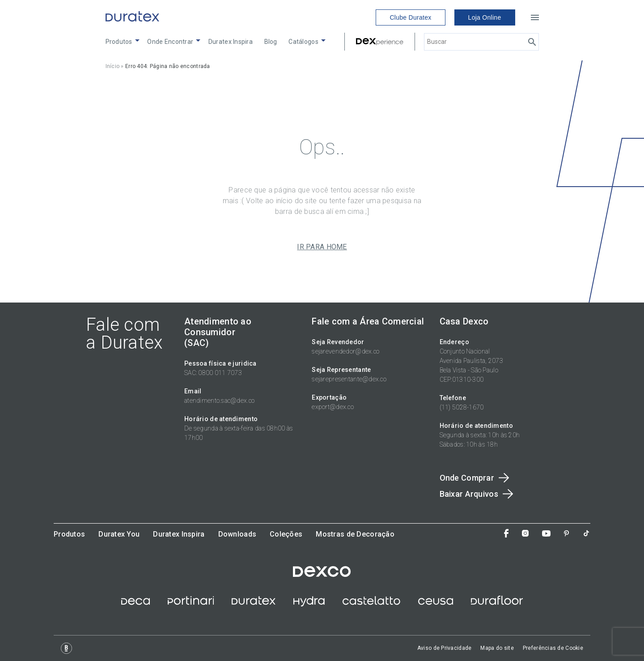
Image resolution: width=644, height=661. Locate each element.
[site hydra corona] (309, 604)
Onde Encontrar (170, 42)
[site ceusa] (436, 604)
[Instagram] (525, 534)
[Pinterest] (566, 534)
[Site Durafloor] (497, 604)
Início (113, 66)
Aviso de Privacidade (445, 648)
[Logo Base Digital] (66, 648)
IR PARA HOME (322, 247)
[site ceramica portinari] (191, 604)
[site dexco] (322, 575)
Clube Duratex (410, 17)
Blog (271, 42)
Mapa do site (497, 648)
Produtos (119, 42)
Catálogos (303, 42)
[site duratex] (254, 604)
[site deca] (136, 604)
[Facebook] (506, 534)
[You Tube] (546, 534)
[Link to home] (132, 17)
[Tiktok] (586, 534)
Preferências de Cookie (553, 648)
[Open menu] (535, 17)
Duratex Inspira (231, 42)
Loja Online (485, 17)
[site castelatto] (371, 604)
